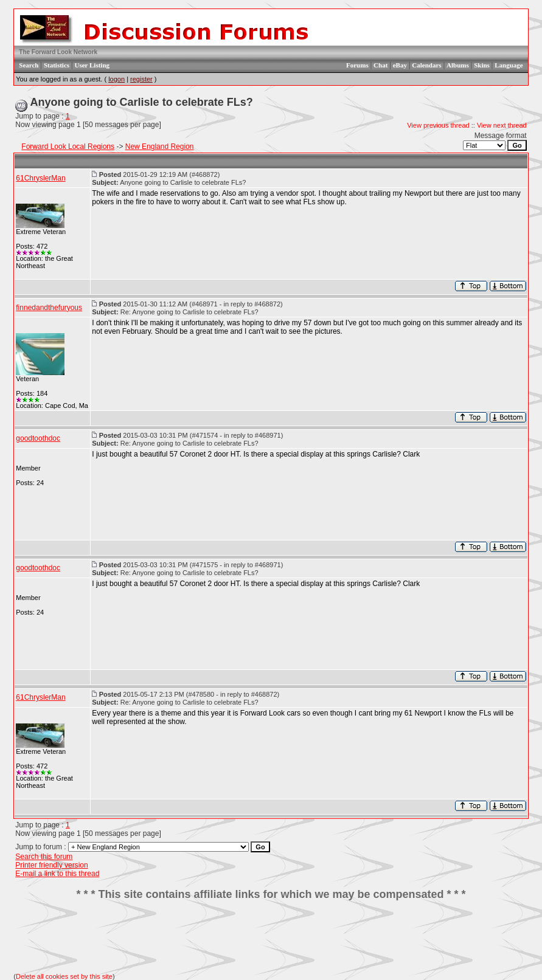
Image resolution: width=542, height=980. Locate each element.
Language (509, 65)
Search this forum (44, 857)
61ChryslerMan (40, 178)
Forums (357, 65)
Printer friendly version (51, 865)
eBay (400, 65)
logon (116, 79)
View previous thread (438, 125)
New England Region (160, 147)
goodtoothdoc (38, 438)
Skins (482, 65)
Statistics (57, 65)
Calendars (426, 65)
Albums (458, 65)
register (141, 79)
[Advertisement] (271, 937)
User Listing (92, 65)
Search (29, 65)
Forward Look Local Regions (68, 147)
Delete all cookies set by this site (64, 976)
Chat (380, 65)
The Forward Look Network (58, 52)
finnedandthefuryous (49, 308)
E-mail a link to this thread (57, 874)
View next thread (502, 125)
